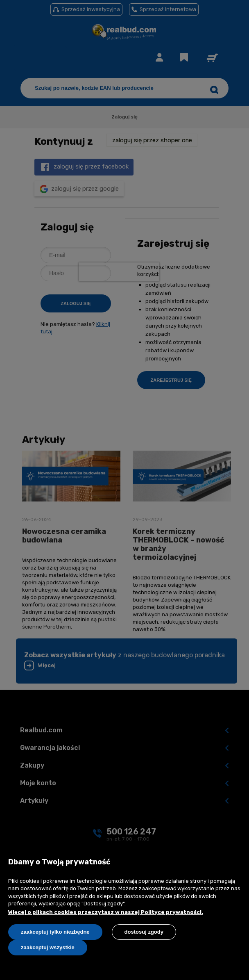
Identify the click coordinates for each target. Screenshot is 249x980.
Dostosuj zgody (144, 932)
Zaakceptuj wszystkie (48, 947)
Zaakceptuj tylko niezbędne (55, 932)
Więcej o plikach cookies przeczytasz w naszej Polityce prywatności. (106, 912)
